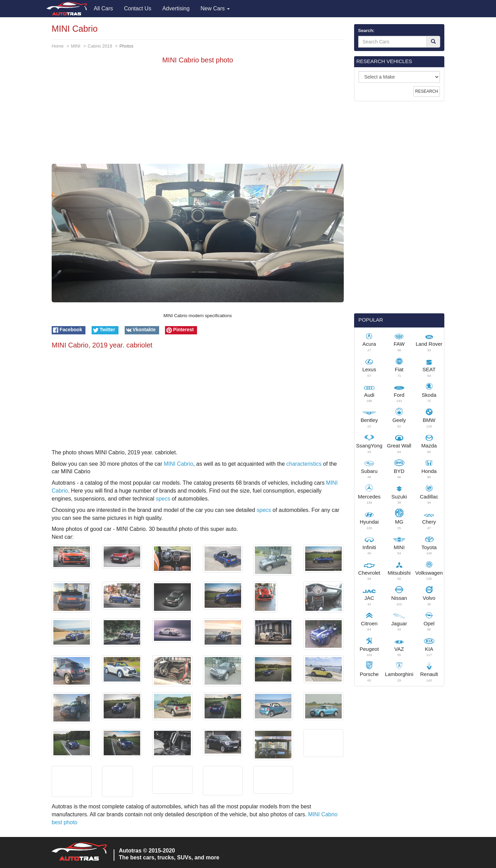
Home (58, 46)
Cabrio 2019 (100, 46)
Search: (366, 31)
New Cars (215, 8)
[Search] (433, 42)
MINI (76, 46)
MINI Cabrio (179, 464)
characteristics (304, 464)
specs (163, 499)
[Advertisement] (198, 115)
